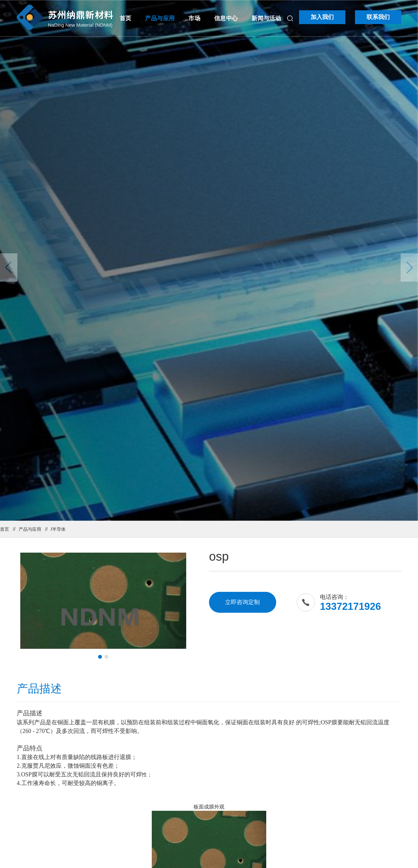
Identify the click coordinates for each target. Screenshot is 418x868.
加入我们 (322, 17)
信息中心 (226, 18)
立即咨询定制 (242, 602)
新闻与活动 (266, 18)
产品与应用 (160, 18)
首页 (126, 18)
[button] (100, 657)
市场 (194, 18)
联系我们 (378, 17)
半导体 (59, 529)
